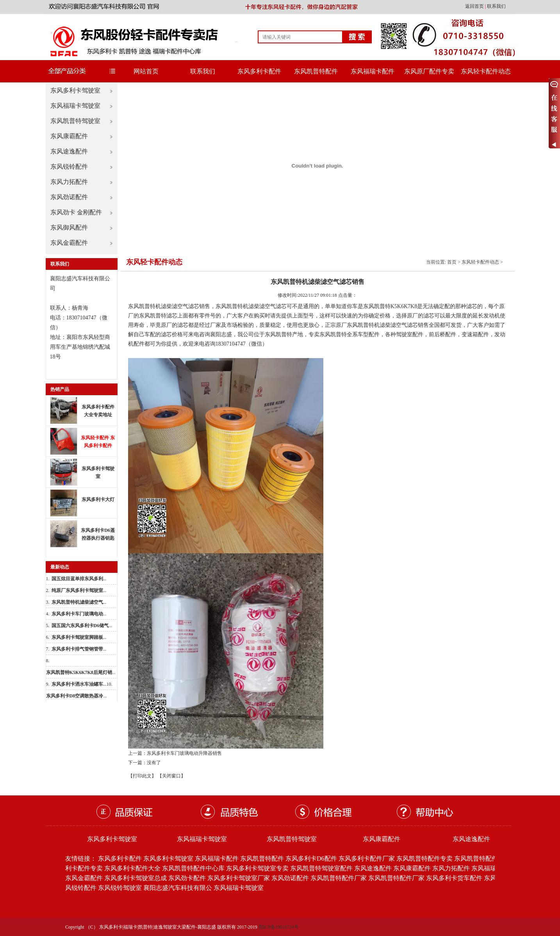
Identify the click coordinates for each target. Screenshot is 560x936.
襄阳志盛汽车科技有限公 (178, 888)
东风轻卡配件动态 (486, 71)
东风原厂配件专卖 (429, 71)
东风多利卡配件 (259, 71)
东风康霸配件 (69, 136)
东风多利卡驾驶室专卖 (257, 868)
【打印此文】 (142, 776)
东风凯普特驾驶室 (75, 121)
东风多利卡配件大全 (132, 868)
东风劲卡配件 (187, 878)
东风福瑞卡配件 (373, 71)
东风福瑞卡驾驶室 (75, 106)
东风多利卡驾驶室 (75, 90)
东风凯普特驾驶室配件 (321, 868)
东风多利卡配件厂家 (367, 858)
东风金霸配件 (69, 243)
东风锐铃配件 (69, 167)
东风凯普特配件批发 (482, 858)
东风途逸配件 (69, 151)
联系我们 (496, 6)
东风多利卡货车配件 (454, 878)
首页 (452, 262)
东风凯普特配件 (316, 71)
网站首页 (146, 71)
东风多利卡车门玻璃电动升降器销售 (184, 753)
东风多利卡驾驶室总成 (136, 878)
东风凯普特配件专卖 (424, 858)
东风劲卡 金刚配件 (76, 212)
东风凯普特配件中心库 (193, 868)
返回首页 (475, 6)
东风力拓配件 (69, 182)
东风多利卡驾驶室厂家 (239, 878)
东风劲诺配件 (69, 197)
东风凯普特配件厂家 (339, 878)
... (79, 579)
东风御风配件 (69, 227)
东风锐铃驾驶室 (120, 888)
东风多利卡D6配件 (311, 858)
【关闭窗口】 (171, 776)
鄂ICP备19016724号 (279, 927)
